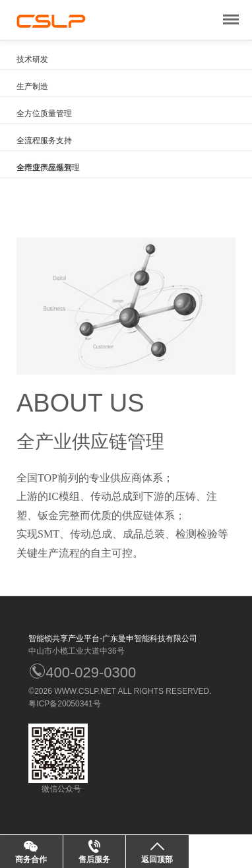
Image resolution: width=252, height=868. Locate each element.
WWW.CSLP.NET (85, 691)
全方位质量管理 (44, 113)
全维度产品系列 (44, 168)
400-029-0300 (82, 672)
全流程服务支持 (44, 140)
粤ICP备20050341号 (64, 704)
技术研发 (32, 59)
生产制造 (32, 86)
